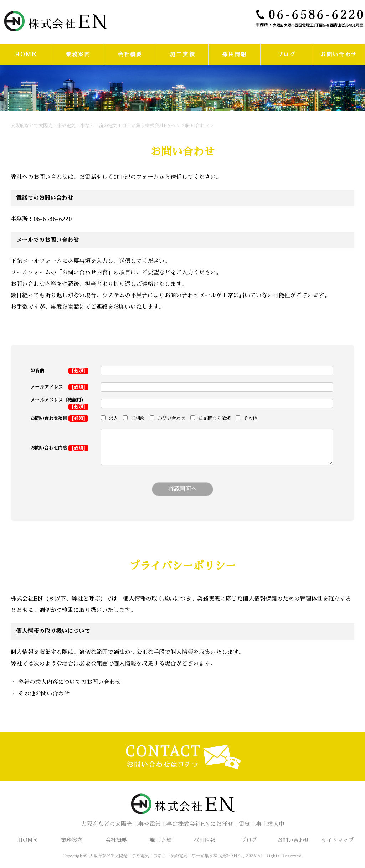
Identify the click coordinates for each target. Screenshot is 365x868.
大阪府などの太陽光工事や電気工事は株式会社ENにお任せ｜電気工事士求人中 (182, 809)
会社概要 (130, 54)
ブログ (287, 54)
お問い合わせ (339, 54)
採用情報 (234, 54)
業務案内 (78, 54)
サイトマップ (338, 840)
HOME (26, 54)
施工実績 (182, 54)
